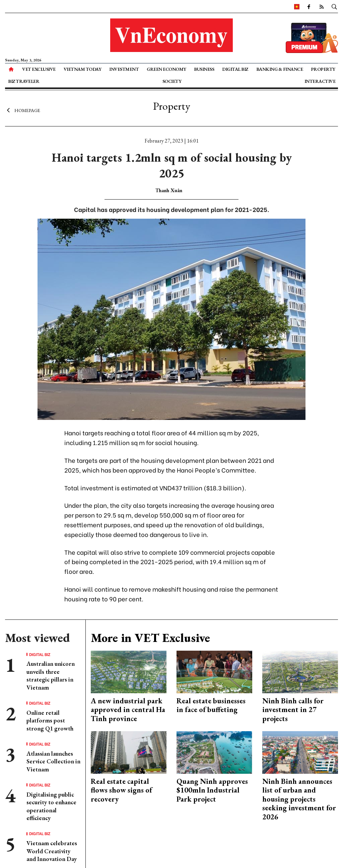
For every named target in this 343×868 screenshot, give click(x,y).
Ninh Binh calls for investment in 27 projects (293, 710)
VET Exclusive (39, 69)
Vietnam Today (83, 69)
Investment (124, 69)
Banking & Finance (280, 69)
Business (204, 69)
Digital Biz (235, 69)
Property (323, 69)
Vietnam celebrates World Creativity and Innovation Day (52, 851)
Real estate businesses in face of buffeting (211, 705)
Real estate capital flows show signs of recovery (121, 790)
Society (172, 81)
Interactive (320, 81)
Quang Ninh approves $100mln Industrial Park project (212, 790)
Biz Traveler (24, 81)
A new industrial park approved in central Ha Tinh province (128, 710)
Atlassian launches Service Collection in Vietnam (53, 761)
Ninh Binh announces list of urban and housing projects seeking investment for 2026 (299, 799)
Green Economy (166, 69)
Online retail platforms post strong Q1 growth (50, 720)
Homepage (23, 110)
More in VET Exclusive (150, 638)
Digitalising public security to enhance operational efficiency (51, 806)
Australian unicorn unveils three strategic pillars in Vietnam (51, 675)
